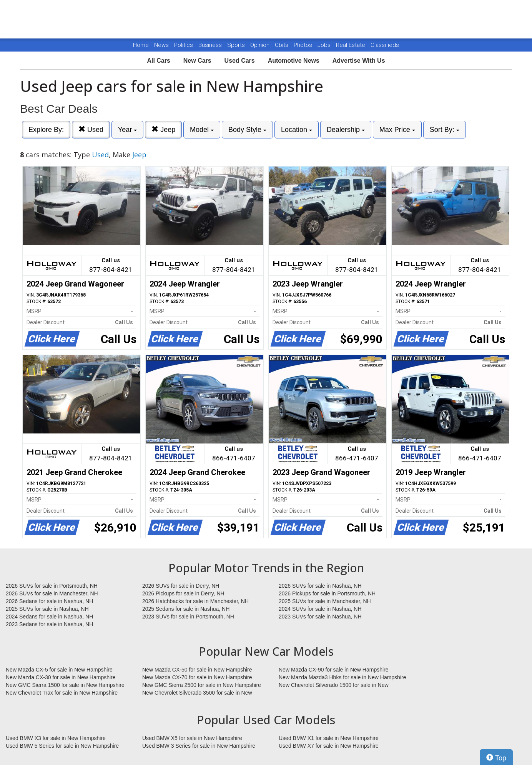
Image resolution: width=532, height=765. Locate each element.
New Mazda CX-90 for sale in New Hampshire (334, 670)
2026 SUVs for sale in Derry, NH (181, 586)
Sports (237, 45)
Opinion (261, 45)
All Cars (158, 61)
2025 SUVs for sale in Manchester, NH (325, 601)
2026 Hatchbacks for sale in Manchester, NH (195, 601)
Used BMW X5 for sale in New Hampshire (192, 738)
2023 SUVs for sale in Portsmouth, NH (188, 617)
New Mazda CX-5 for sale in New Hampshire (59, 670)
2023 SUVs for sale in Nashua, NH (320, 617)
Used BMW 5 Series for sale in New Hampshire (62, 746)
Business (211, 45)
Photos (304, 45)
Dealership (346, 130)
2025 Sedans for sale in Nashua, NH (186, 609)
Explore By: (46, 130)
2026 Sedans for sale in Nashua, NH (49, 601)
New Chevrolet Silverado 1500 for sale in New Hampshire (334, 685)
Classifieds (385, 45)
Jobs (325, 45)
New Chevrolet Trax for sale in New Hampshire (62, 693)
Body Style (247, 130)
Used (91, 129)
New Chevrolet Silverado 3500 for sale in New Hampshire (197, 693)
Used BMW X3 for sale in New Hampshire (56, 738)
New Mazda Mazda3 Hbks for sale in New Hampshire (342, 677)
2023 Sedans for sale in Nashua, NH (49, 624)
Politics (184, 45)
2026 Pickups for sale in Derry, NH (183, 593)
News (161, 45)
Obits (282, 45)
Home (141, 45)
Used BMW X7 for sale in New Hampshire (329, 746)
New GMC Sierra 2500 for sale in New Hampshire (202, 685)
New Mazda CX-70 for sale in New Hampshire (197, 677)
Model (202, 130)
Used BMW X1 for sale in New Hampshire (329, 738)
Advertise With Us (359, 61)
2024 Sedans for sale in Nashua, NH (49, 617)
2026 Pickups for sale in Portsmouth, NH (327, 593)
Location (297, 130)
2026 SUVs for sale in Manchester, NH (52, 593)
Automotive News (294, 61)
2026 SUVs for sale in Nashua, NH (320, 586)
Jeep (163, 129)
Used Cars (240, 61)
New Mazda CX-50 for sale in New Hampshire (197, 670)
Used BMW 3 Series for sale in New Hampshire (199, 746)
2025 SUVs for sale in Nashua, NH (47, 609)
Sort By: (445, 130)
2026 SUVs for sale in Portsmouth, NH (52, 586)
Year (127, 130)
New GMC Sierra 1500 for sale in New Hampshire (65, 685)
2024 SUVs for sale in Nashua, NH (320, 609)
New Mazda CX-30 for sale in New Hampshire (61, 677)
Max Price (397, 130)
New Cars (197, 61)
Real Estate (351, 45)
